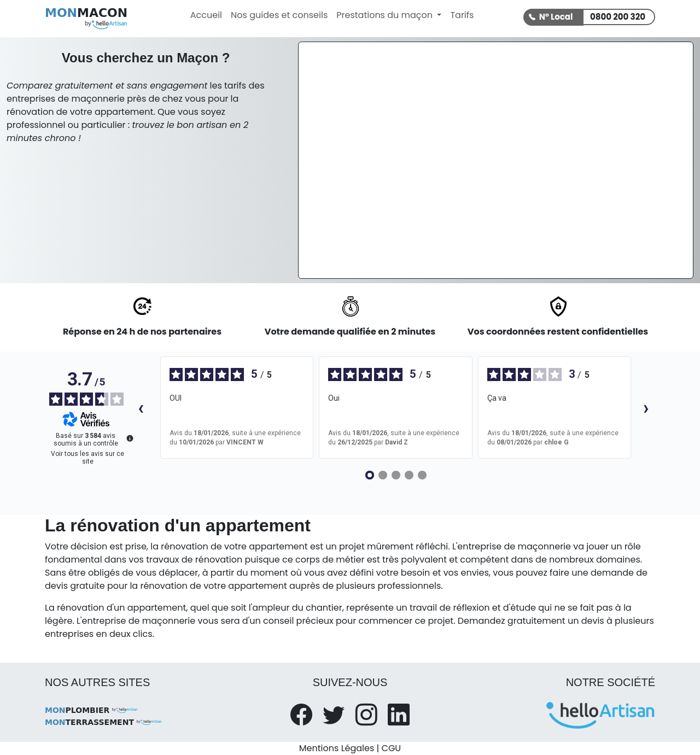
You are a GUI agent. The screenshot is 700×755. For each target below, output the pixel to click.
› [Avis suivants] (646, 408)
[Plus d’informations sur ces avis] (129, 437)
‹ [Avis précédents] (141, 408)
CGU (392, 748)
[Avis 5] (422, 475)
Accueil (206, 15)
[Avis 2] (383, 475)
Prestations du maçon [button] (386, 15)
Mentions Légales (337, 748)
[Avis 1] (370, 475)
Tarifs (462, 15)
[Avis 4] (409, 475)
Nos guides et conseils (279, 15)
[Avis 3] (396, 475)
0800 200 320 (618, 17)
